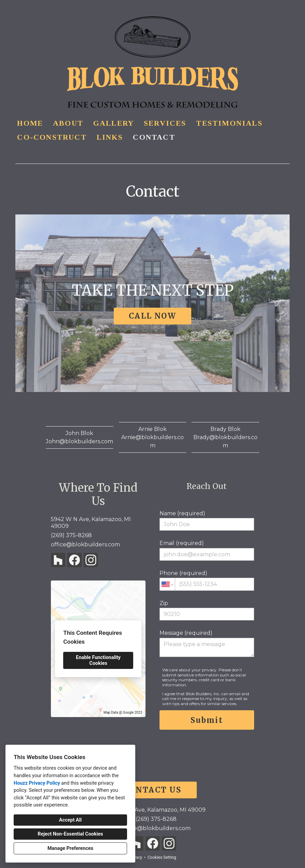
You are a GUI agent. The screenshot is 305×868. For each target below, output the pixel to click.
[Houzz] (58, 560)
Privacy (135, 857)
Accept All (70, 820)
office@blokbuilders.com (85, 544)
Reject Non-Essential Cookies (70, 834)
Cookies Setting (162, 857)
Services (165, 123)
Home (30, 123)
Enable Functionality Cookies (98, 660)
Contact (154, 137)
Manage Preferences (70, 848)
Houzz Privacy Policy (37, 783)
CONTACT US (153, 790)
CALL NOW (152, 316)
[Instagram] (91, 560)
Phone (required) (207, 580)
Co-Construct (52, 137)
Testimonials (229, 123)
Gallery (114, 123)
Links (110, 137)
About (68, 123)
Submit (207, 720)
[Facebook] (74, 560)
